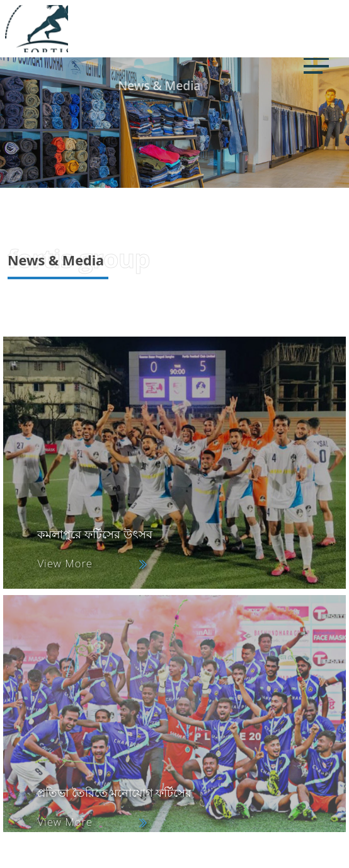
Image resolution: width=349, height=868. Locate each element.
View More (65, 563)
